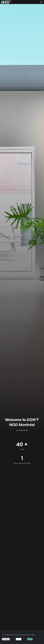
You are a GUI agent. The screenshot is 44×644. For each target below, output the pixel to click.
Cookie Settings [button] (6, 639)
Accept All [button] (30, 639)
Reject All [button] (19, 639)
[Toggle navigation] (41, 2)
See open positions (22, 432)
